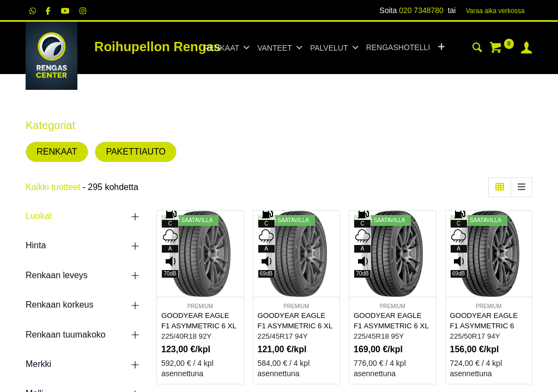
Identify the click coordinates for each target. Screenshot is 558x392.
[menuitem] (398, 48)
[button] (441, 48)
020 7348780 (421, 10)
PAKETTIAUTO (136, 152)
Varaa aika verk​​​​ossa (495, 11)
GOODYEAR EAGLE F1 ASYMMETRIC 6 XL (199, 321)
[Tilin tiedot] (526, 49)
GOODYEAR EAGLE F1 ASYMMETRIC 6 (484, 321)
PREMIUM (200, 306)
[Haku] (477, 49)
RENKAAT (57, 152)
